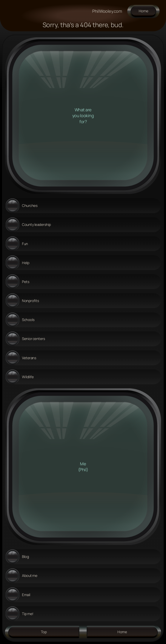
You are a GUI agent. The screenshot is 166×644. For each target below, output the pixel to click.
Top (44, 632)
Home (144, 11)
